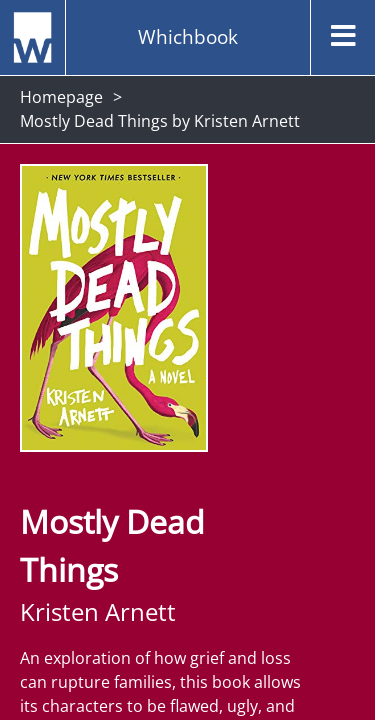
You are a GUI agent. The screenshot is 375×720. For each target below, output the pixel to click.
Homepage (61, 97)
